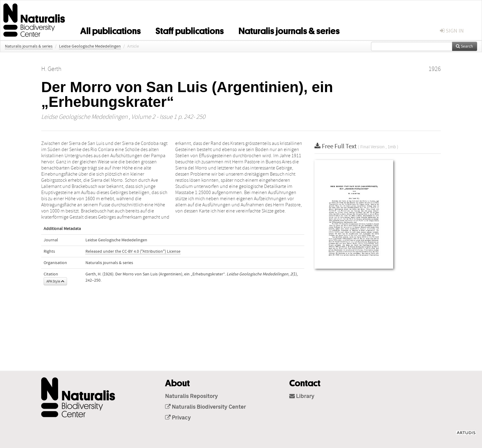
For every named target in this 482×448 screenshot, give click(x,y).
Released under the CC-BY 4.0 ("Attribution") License (133, 251)
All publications (111, 30)
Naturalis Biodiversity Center (205, 407)
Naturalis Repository (192, 396)
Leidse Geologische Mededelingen (90, 46)
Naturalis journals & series (289, 30)
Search (464, 46)
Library (302, 396)
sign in (452, 31)
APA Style (55, 281)
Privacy (178, 418)
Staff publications (190, 30)
